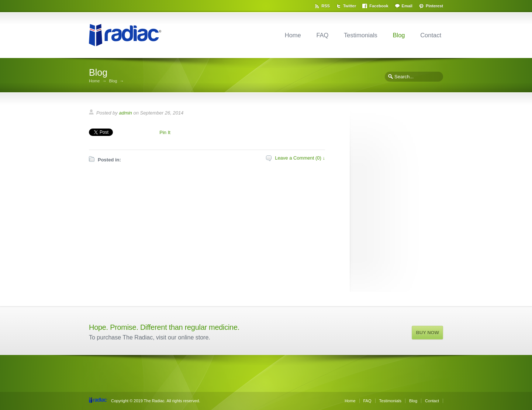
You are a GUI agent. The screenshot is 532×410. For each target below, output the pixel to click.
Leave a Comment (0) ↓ (300, 158)
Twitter (350, 6)
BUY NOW (427, 333)
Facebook (379, 6)
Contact (431, 35)
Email (407, 6)
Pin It (165, 132)
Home (293, 35)
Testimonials (361, 35)
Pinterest (434, 6)
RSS (326, 6)
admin (125, 113)
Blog (399, 35)
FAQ (322, 35)
